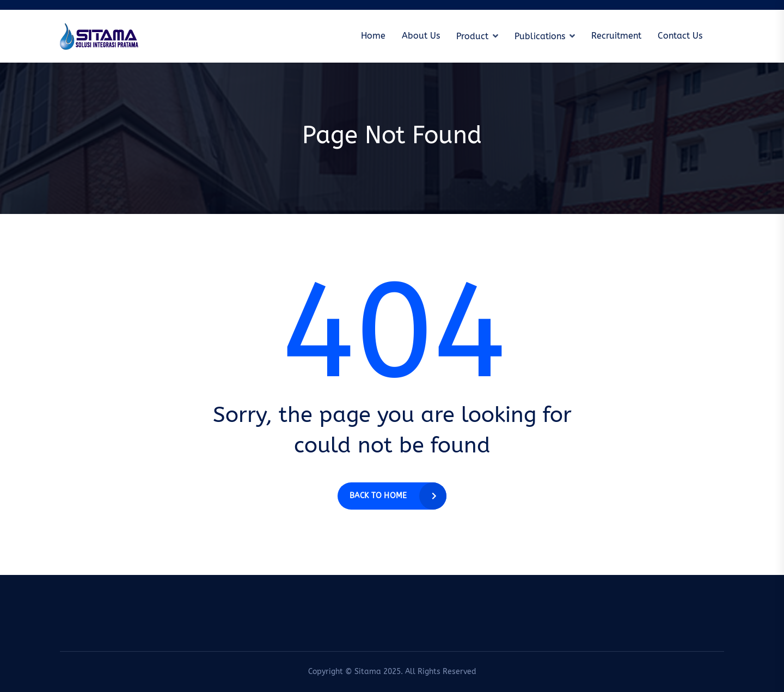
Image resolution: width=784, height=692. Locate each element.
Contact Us (680, 36)
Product (472, 36)
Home (373, 36)
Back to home (378, 496)
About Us (421, 36)
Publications (540, 36)
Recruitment (616, 36)
